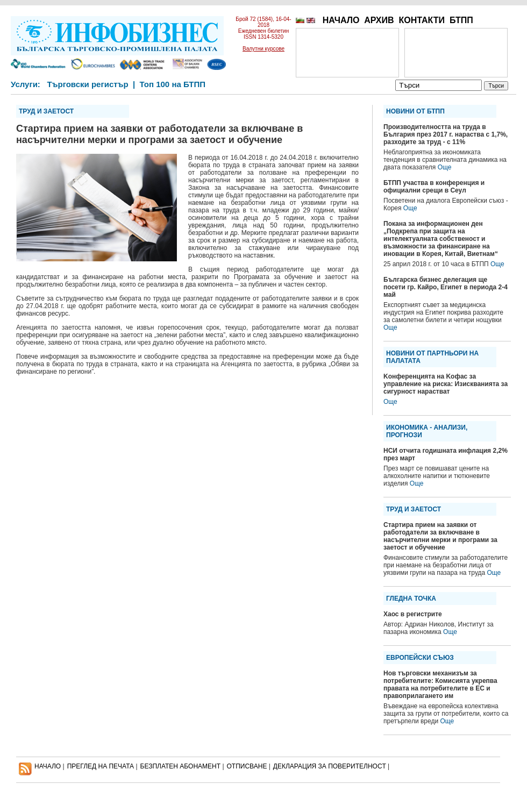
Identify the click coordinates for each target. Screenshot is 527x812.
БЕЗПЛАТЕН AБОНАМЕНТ (181, 766)
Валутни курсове (263, 49)
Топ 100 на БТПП (173, 84)
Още (445, 167)
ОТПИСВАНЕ (247, 766)
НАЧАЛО (341, 20)
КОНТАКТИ (422, 20)
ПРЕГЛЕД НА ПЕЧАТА (101, 766)
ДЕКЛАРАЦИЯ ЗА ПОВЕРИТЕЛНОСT (330, 766)
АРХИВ (379, 20)
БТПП (461, 20)
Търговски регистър (87, 84)
